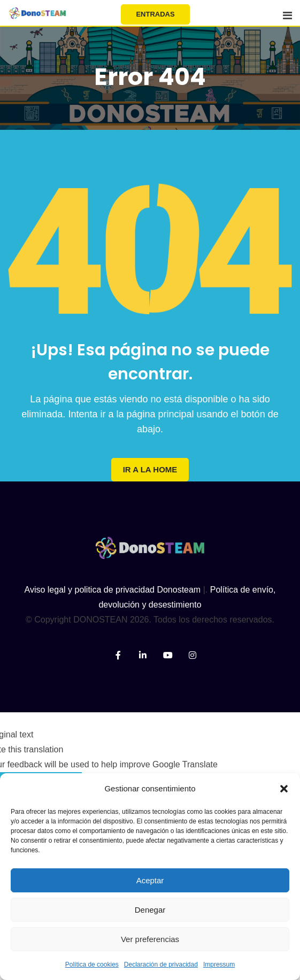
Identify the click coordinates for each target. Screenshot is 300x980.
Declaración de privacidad (161, 965)
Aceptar (150, 880)
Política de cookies (92, 965)
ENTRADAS (155, 14)
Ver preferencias (150, 939)
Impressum (219, 965)
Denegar (150, 910)
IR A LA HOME (150, 469)
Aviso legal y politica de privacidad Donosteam (113, 590)
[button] (284, 789)
